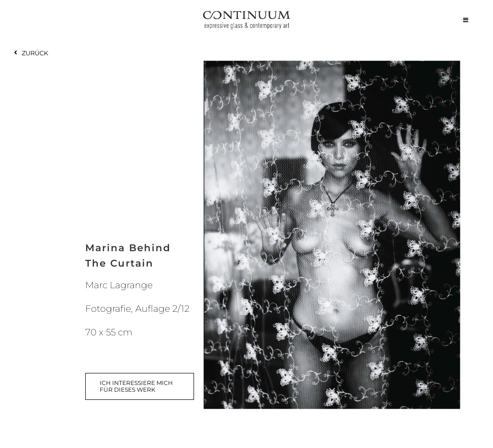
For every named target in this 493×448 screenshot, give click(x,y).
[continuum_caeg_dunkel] (246, 15)
